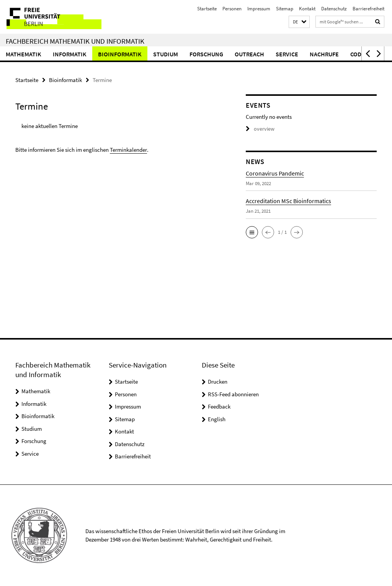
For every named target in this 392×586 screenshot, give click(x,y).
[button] (299, 22)
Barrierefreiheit (368, 9)
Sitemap (285, 9)
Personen (232, 9)
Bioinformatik (120, 54)
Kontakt (307, 9)
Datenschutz (334, 9)
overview (259, 129)
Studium (166, 54)
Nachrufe (324, 54)
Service (287, 54)
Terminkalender (128, 149)
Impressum (259, 9)
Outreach (249, 54)
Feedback (219, 406)
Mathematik (24, 54)
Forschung (206, 54)
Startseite (207, 9)
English (217, 419)
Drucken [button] (218, 382)
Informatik (70, 54)
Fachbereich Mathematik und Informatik (75, 41)
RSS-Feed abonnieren (233, 394)
